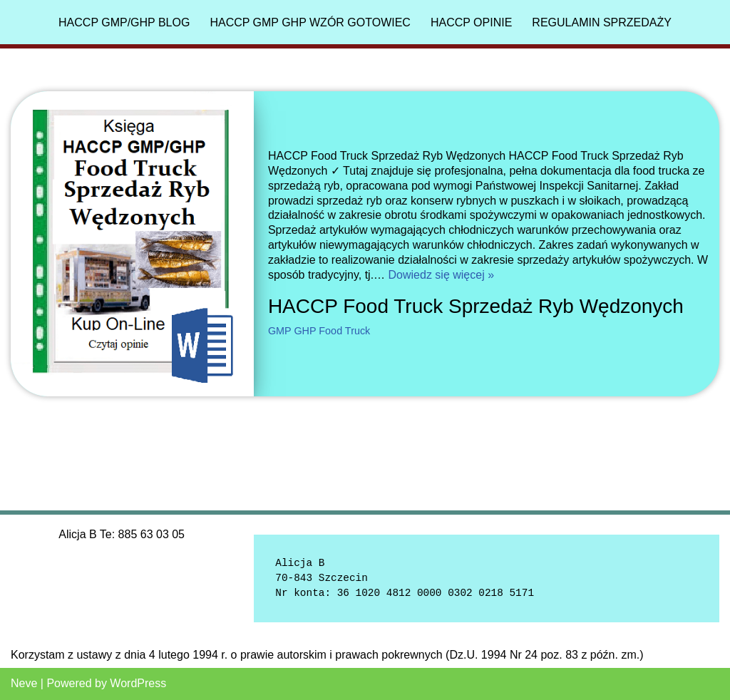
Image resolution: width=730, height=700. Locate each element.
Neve (24, 683)
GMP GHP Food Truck (319, 331)
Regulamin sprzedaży (602, 22)
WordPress (138, 683)
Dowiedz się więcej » (442, 275)
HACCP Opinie (471, 22)
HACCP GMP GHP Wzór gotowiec (310, 22)
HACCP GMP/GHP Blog (124, 22)
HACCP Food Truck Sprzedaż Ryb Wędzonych (476, 306)
